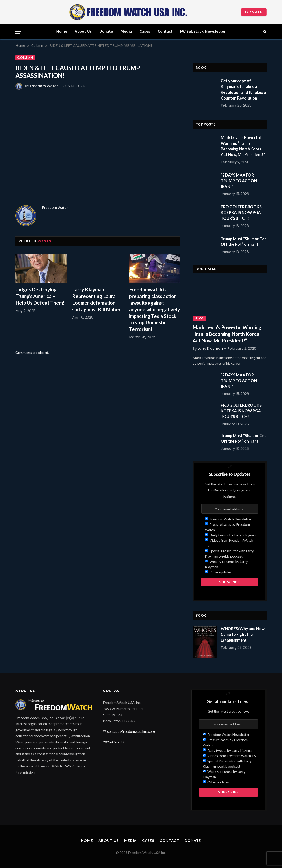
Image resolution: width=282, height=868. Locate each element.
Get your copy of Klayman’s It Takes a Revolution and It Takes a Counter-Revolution (243, 89)
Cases (145, 31)
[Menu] (18, 32)
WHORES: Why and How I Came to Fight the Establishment (244, 634)
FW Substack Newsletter (203, 31)
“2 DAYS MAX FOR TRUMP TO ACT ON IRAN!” (239, 181)
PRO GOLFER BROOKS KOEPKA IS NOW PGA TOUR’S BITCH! (241, 212)
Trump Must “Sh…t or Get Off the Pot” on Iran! (243, 242)
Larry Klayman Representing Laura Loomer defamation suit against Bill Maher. (97, 300)
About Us (83, 31)
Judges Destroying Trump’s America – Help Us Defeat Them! (40, 296)
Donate (254, 12)
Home (62, 31)
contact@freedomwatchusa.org (131, 731)
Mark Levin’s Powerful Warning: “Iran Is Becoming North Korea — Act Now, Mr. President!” (243, 146)
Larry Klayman (210, 349)
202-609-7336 (114, 742)
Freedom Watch (44, 86)
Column (25, 58)
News (199, 318)
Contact (165, 31)
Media (126, 31)
